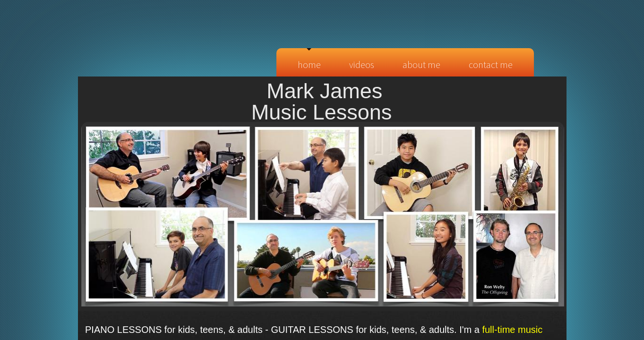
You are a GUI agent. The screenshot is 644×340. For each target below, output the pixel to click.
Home (309, 64)
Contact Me (491, 64)
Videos (362, 64)
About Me (421, 64)
